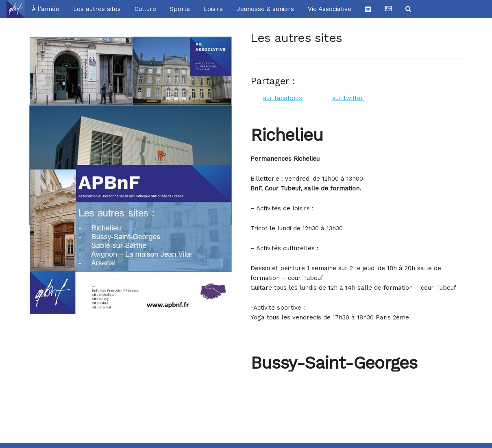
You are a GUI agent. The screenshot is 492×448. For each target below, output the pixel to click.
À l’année (46, 9)
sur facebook (283, 98)
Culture (145, 9)
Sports (180, 9)
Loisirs (213, 9)
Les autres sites (97, 9)
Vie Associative (330, 9)
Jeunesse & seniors (265, 9)
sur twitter (348, 98)
